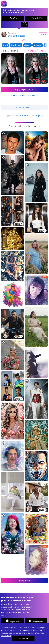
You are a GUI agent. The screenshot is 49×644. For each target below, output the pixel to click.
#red (5, 45)
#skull (27, 45)
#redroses (16, 45)
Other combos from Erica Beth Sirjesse (25, 116)
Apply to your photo (24, 89)
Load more (24, 581)
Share (43, 34)
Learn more (6, 636)
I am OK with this (23, 638)
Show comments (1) (24, 107)
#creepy (38, 45)
